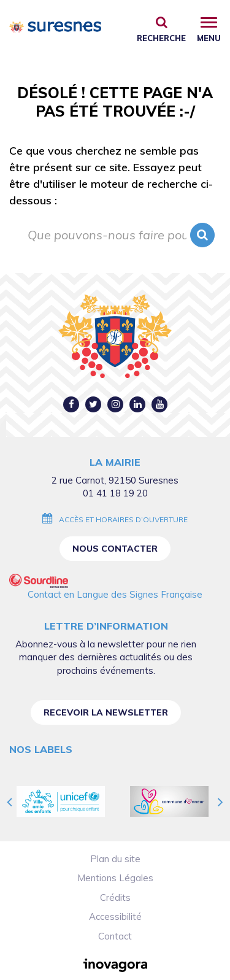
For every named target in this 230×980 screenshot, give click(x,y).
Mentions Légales (115, 878)
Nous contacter (115, 549)
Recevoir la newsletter (106, 712)
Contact (115, 936)
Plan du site (115, 859)
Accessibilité (115, 916)
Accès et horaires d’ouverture (123, 519)
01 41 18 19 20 (115, 493)
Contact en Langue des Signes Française (115, 594)
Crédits (115, 897)
